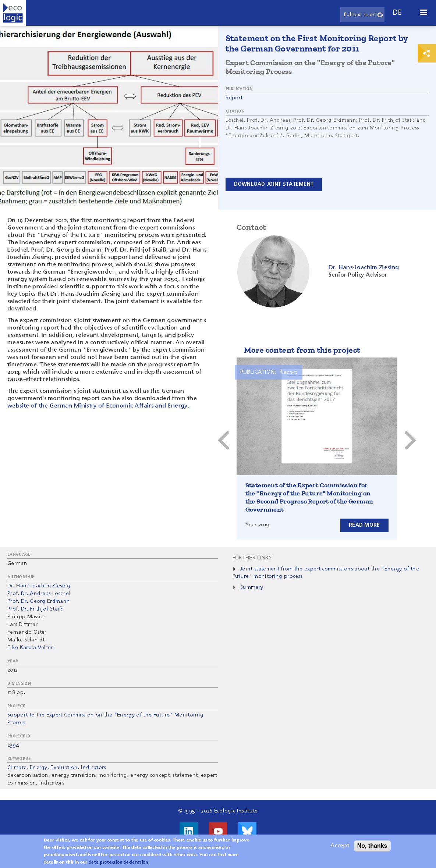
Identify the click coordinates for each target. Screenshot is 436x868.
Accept (340, 846)
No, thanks (372, 846)
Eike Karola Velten (31, 648)
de (397, 13)
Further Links (252, 558)
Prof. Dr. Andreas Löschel (39, 594)
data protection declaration (118, 862)
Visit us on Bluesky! (247, 831)
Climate (17, 768)
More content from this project (302, 350)
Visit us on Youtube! (218, 831)
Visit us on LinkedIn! (189, 831)
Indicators (93, 768)
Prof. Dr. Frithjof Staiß (35, 609)
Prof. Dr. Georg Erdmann (39, 601)
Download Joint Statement (274, 184)
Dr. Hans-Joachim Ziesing (39, 586)
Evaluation (64, 768)
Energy (39, 768)
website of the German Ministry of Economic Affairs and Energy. (98, 406)
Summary (252, 587)
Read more (364, 525)
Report (234, 98)
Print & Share (427, 53)
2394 (13, 745)
